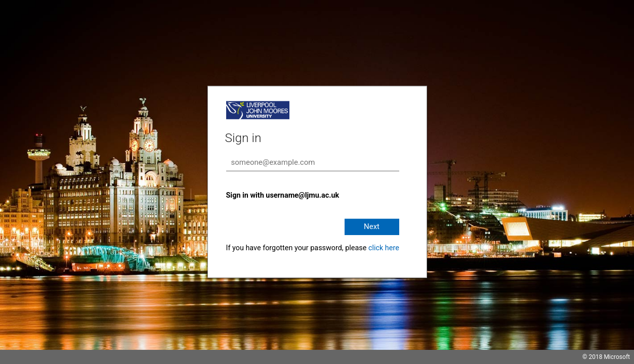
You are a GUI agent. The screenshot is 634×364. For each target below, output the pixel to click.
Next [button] (372, 226)
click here (384, 248)
